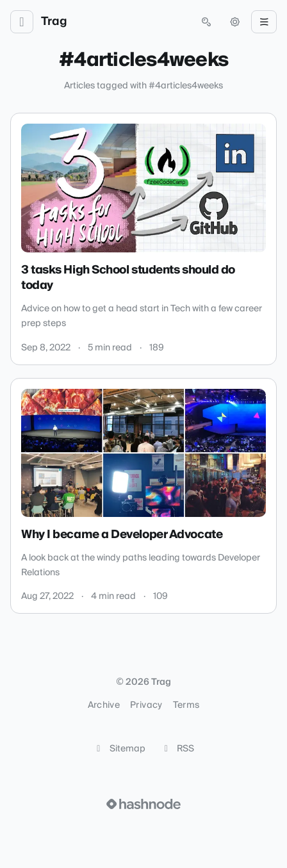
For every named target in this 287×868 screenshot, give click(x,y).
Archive (104, 705)
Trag (54, 22)
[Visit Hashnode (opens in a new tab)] (143, 804)
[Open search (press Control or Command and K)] (206, 22)
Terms (186, 705)
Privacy (146, 705)
